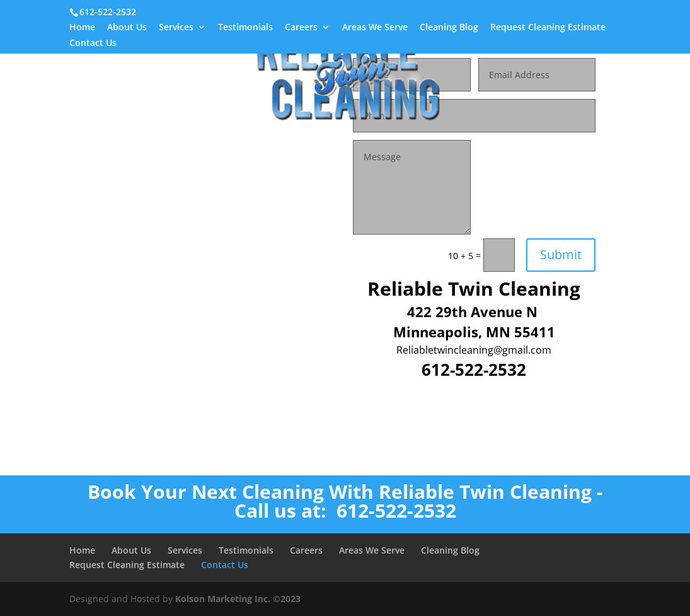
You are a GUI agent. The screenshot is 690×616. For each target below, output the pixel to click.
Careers (301, 28)
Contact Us (93, 44)
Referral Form (299, 135)
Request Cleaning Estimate (548, 28)
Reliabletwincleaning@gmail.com (474, 350)
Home (82, 28)
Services (176, 28)
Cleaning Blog (449, 28)
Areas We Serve (375, 28)
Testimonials (245, 28)
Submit (561, 254)
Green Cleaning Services (384, 135)
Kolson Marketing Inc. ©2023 (238, 599)
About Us (127, 28)
